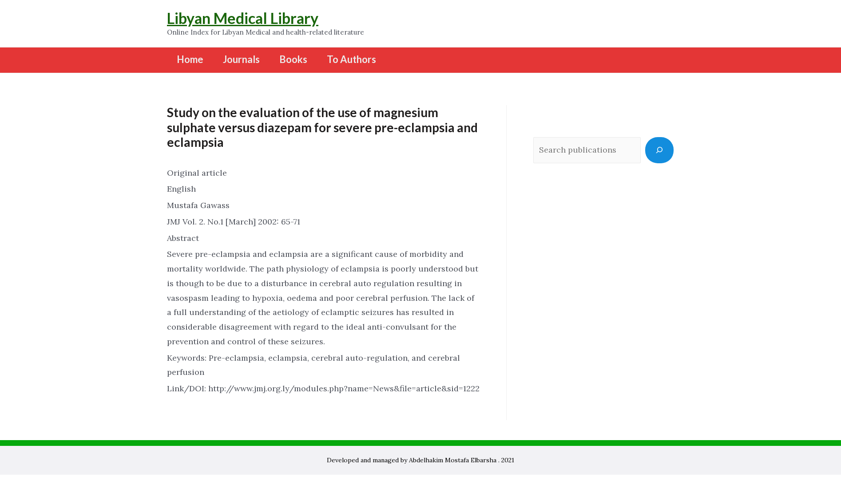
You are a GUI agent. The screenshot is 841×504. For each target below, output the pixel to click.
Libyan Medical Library (243, 18)
